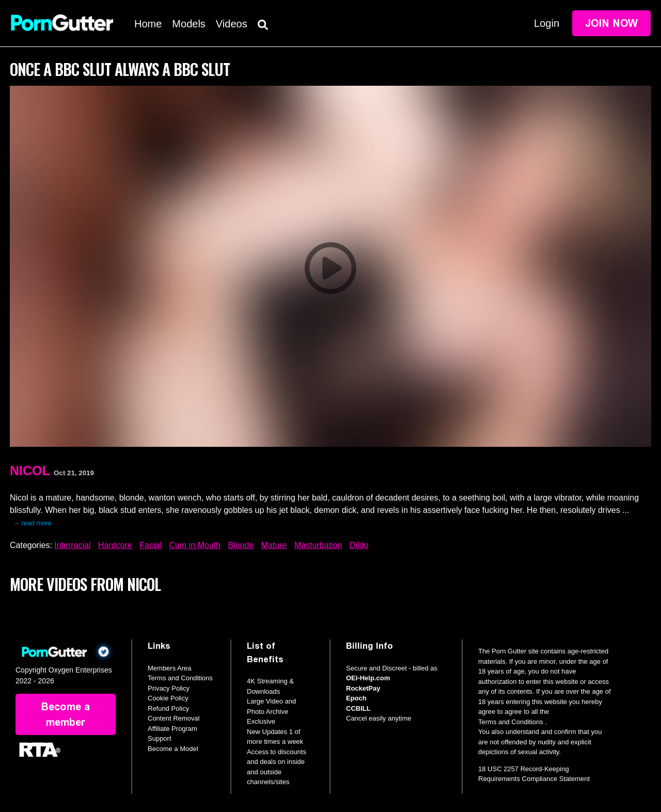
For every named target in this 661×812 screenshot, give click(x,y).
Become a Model (173, 749)
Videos (232, 24)
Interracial (72, 545)
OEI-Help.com (368, 678)
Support (160, 738)
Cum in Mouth (195, 545)
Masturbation (318, 545)
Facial (151, 545)
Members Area (170, 668)
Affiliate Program (172, 729)
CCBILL (358, 708)
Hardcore (115, 545)
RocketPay (363, 688)
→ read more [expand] (32, 523)
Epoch (356, 698)
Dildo (359, 545)
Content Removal (174, 718)
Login (547, 23)
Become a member (66, 714)
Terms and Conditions (180, 678)
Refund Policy (168, 708)
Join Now (611, 23)
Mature (274, 545)
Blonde (241, 545)
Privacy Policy (169, 688)
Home (148, 24)
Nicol (30, 471)
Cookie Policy (168, 698)
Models (188, 24)
